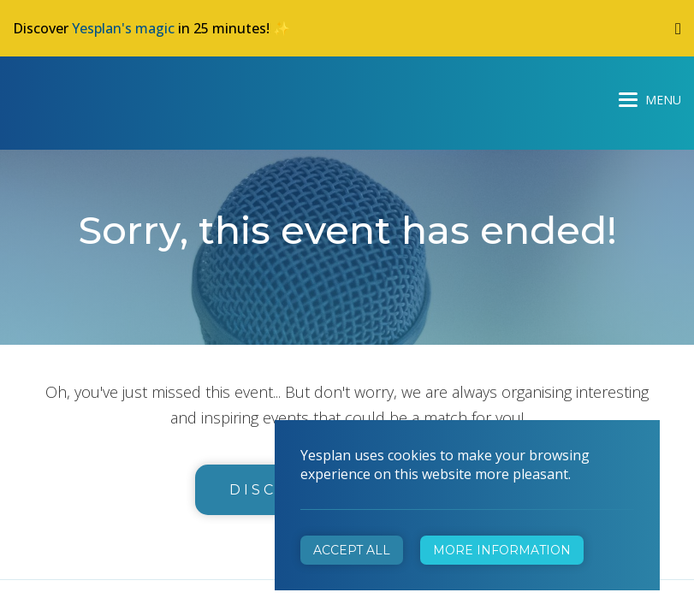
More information (502, 550)
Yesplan (77, 96)
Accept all (352, 550)
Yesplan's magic (123, 28)
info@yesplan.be (427, 391)
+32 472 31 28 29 (431, 367)
